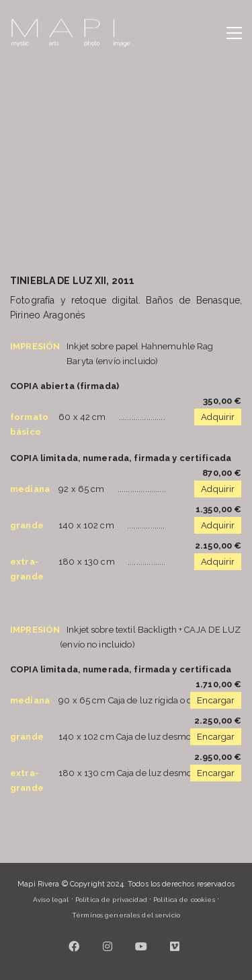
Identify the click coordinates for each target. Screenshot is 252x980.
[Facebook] (74, 946)
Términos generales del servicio (126, 915)
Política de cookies (184, 900)
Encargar (216, 700)
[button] (234, 33)
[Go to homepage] (71, 33)
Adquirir (218, 417)
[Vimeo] (175, 946)
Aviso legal (51, 900)
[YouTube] (141, 946)
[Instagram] (108, 946)
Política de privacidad (111, 900)
